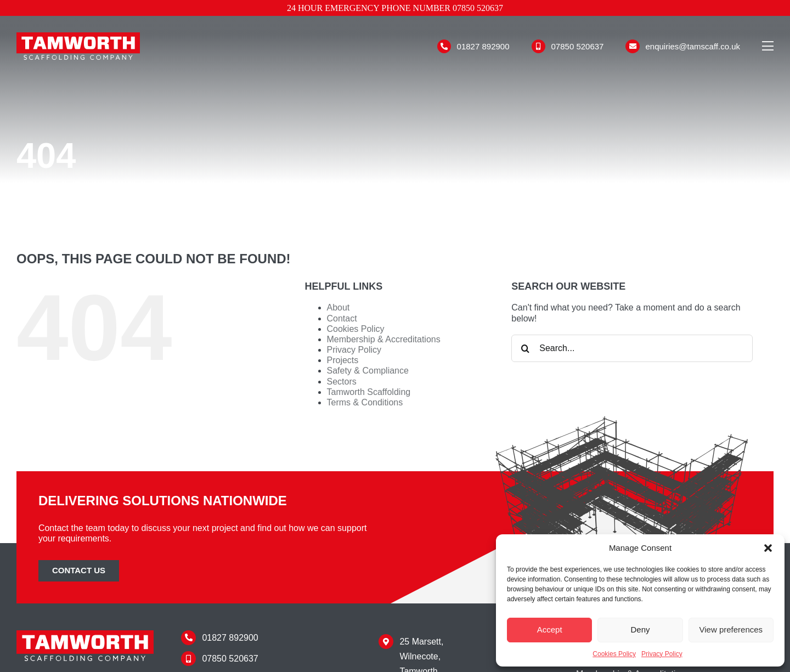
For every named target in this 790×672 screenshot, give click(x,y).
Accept (550, 629)
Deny (640, 629)
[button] (768, 548)
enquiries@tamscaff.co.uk (693, 46)
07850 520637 (578, 46)
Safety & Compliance (368, 371)
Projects (343, 360)
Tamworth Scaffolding (369, 392)
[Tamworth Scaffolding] (78, 36)
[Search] (525, 348)
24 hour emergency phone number (395, 8)
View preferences (731, 629)
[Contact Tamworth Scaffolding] (79, 571)
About (338, 307)
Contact (342, 318)
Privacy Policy (662, 654)
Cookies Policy (614, 654)
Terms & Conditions (365, 402)
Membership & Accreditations (384, 339)
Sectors (342, 382)
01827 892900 (483, 46)
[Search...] (632, 348)
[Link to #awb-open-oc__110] (768, 46)
